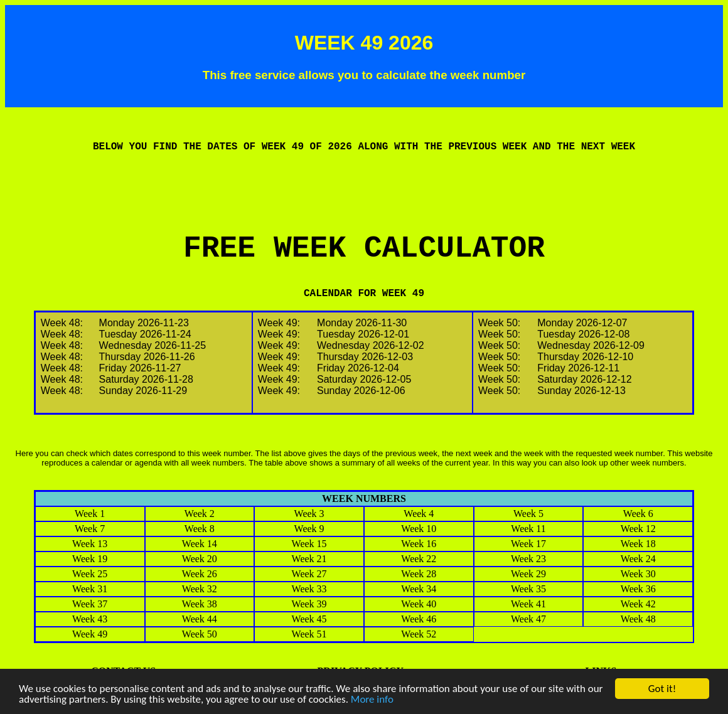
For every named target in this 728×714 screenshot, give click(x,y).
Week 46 (419, 619)
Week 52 (419, 634)
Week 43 (90, 619)
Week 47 (528, 619)
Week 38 (200, 604)
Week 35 (528, 589)
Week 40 (419, 604)
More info (372, 700)
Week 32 (200, 589)
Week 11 (528, 529)
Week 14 (200, 544)
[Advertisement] (364, 203)
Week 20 (200, 559)
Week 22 (419, 559)
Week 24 (638, 559)
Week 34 (419, 589)
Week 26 (200, 574)
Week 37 (90, 604)
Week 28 (419, 574)
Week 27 (309, 574)
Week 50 (200, 634)
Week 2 (200, 514)
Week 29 (528, 574)
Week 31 (90, 589)
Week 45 (309, 619)
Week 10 (419, 529)
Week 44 (200, 619)
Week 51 (309, 634)
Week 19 (90, 559)
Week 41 (528, 604)
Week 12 (638, 529)
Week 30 (638, 574)
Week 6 (638, 514)
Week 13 (90, 544)
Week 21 (309, 559)
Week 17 (528, 544)
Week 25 (90, 574)
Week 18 (638, 544)
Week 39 (309, 604)
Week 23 (528, 559)
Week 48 (638, 619)
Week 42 (638, 604)
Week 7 (90, 529)
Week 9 (309, 529)
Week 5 (528, 514)
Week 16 (419, 544)
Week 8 (200, 529)
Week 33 (309, 589)
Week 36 (638, 589)
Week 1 (90, 514)
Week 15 (309, 544)
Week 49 (90, 634)
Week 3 (309, 514)
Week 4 (419, 514)
